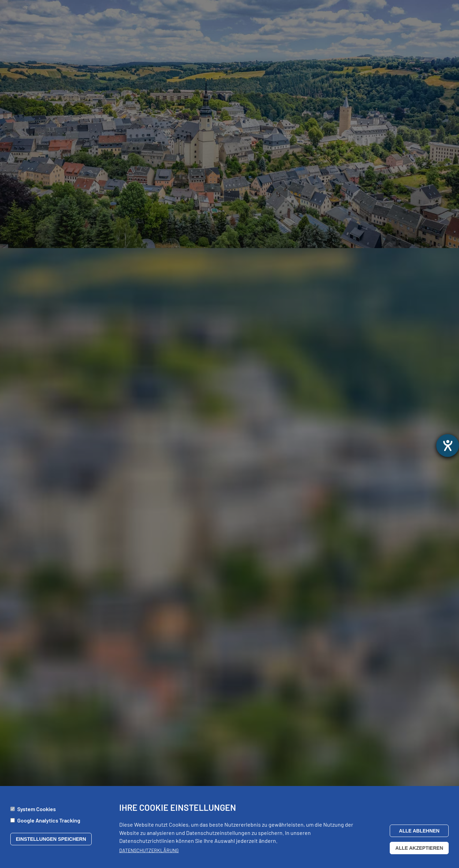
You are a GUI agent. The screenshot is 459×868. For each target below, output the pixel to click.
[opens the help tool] (448, 446)
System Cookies (37, 811)
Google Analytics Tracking (49, 823)
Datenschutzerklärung (149, 853)
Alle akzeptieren (419, 850)
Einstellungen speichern (51, 841)
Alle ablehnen (419, 833)
